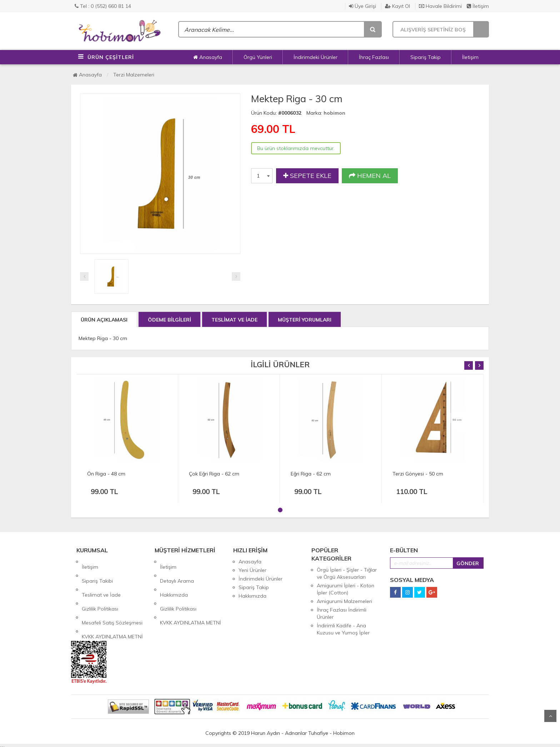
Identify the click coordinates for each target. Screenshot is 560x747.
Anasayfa (208, 57)
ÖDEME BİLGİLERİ (169, 320)
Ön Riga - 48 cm (106, 474)
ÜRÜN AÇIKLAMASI (104, 320)
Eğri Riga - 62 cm (311, 474)
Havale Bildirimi (440, 6)
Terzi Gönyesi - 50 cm (418, 474)
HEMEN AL (370, 176)
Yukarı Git (550, 716)
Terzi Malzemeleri (134, 75)
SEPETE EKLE (307, 176)
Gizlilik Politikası (100, 587)
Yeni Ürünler (252, 570)
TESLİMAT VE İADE (234, 320)
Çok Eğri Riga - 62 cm (214, 474)
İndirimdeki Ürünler (316, 57)
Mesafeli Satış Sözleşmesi (112, 596)
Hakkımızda (174, 579)
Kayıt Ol (397, 6)
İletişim (478, 6)
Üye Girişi (362, 6)
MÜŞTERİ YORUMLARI (305, 320)
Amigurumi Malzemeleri (344, 601)
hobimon (334, 113)
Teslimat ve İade (101, 579)
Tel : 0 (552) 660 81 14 (103, 6)
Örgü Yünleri (258, 57)
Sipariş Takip (426, 57)
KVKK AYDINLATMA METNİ (112, 604)
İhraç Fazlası (374, 57)
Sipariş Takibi (97, 570)
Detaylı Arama (177, 570)
